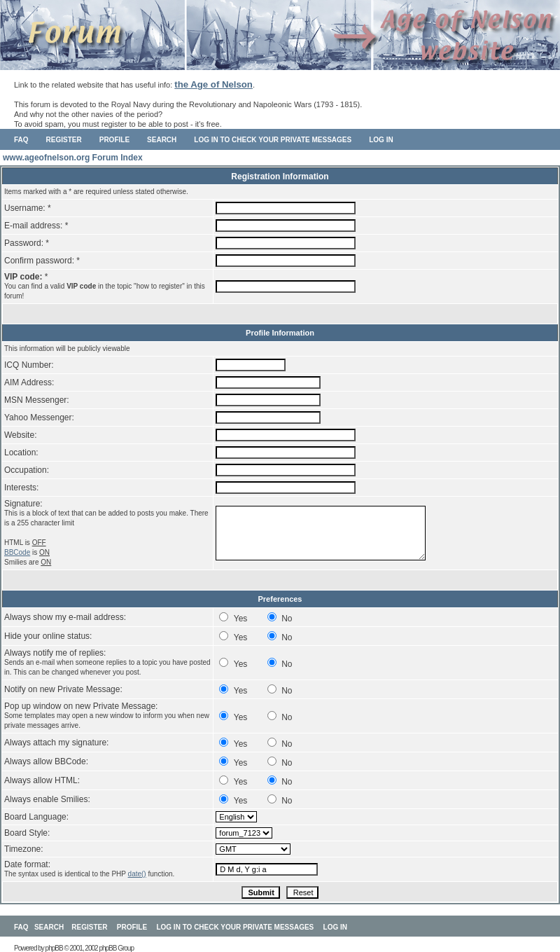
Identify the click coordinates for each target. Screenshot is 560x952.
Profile (114, 140)
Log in (381, 140)
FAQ (21, 140)
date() (137, 874)
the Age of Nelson (213, 84)
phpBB (54, 948)
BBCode (17, 552)
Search (162, 140)
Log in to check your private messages (273, 140)
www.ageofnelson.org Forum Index (73, 158)
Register (64, 140)
